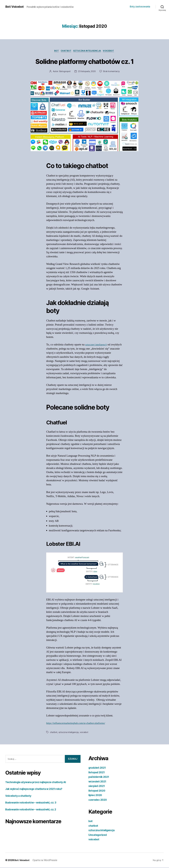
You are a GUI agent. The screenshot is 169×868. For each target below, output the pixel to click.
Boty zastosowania (140, 7)
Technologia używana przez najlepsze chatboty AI (38, 782)
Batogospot (64, 72)
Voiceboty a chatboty (19, 796)
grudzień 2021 (98, 768)
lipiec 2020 (96, 795)
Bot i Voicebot (15, 7)
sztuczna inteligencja (88, 51)
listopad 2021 (98, 773)
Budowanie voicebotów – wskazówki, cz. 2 (33, 810)
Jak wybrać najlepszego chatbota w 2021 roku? (37, 789)
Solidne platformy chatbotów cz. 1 (84, 61)
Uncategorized (98, 835)
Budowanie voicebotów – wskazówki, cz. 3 (33, 803)
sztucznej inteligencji (97, 345)
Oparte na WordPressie (45, 861)
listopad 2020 (98, 791)
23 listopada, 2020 (87, 72)
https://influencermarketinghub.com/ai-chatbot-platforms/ (78, 724)
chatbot (66, 51)
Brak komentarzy (112, 72)
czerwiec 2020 (98, 800)
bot (55, 51)
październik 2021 (100, 777)
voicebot (110, 51)
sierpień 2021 (98, 786)
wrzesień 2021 (98, 782)
